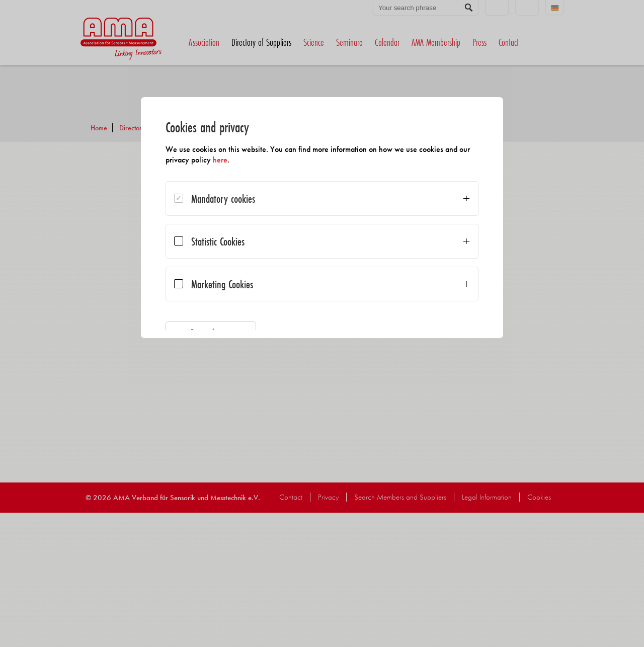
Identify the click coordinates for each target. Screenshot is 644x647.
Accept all (426, 354)
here (240, 160)
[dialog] (322, 241)
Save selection (219, 332)
